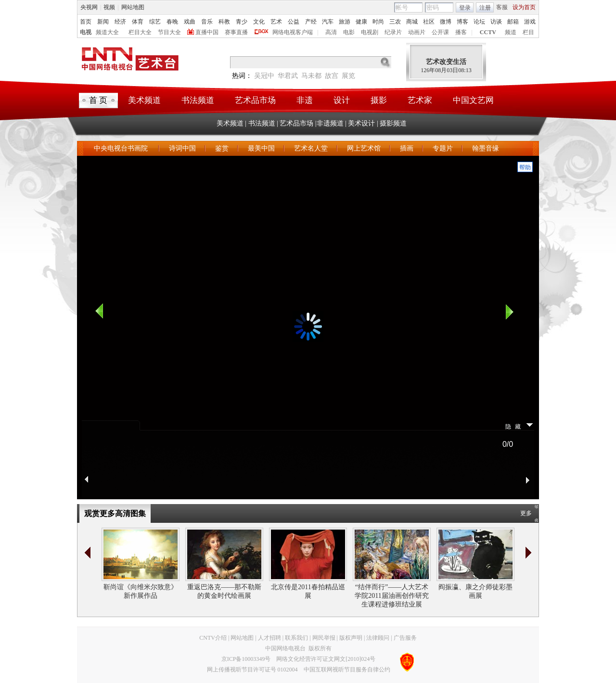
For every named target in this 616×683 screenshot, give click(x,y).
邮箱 (513, 22)
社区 (429, 22)
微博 (446, 22)
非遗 (305, 100)
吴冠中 (264, 76)
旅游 (345, 22)
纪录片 (393, 32)
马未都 (311, 76)
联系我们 (296, 638)
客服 (502, 7)
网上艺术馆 (364, 148)
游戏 (530, 22)
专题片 (443, 148)
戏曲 (190, 22)
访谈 (496, 22)
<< (88, 553)
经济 (120, 22)
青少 (242, 22)
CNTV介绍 (213, 638)
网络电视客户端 (293, 32)
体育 (138, 22)
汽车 (328, 22)
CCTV (488, 32)
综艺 (155, 22)
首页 (86, 22)
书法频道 (198, 100)
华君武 (288, 76)
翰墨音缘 (486, 148)
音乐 (207, 22)
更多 (526, 513)
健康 (361, 22)
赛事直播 (236, 32)
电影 (349, 32)
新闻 (103, 22)
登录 (465, 8)
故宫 (332, 76)
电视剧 (370, 32)
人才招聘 (269, 638)
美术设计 (361, 123)
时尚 (378, 22)
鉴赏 (222, 148)
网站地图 (133, 7)
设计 (342, 100)
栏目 (528, 32)
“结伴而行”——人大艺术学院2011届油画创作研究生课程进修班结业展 (391, 596)
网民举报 (324, 638)
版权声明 (351, 638)
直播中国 (207, 32)
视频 (109, 7)
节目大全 (169, 32)
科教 (224, 22)
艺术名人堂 (311, 148)
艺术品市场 (255, 100)
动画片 (417, 32)
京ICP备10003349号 (246, 659)
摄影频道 (393, 123)
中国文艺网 (473, 100)
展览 (348, 76)
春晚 (172, 22)
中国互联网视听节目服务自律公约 (347, 670)
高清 (331, 32)
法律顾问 (378, 638)
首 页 (98, 100)
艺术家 (420, 100)
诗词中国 (182, 148)
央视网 (89, 7)
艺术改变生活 (446, 62)
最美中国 (261, 148)
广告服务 (405, 638)
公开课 (440, 32)
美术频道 (144, 100)
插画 (407, 148)
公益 (294, 22)
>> (528, 553)
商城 (412, 22)
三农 (395, 22)
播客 (461, 32)
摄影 (379, 100)
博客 (462, 22)
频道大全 (107, 32)
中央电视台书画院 (122, 148)
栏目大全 (140, 32)
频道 (511, 32)
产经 (311, 22)
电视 (86, 32)
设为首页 (524, 7)
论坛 (479, 22)
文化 (259, 22)
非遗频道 (330, 123)
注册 (485, 8)
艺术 (276, 22)
